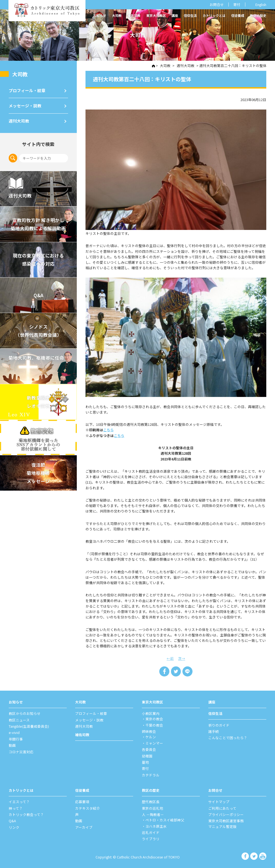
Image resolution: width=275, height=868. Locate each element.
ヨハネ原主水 (156, 826)
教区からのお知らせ (25, 713)
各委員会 (149, 749)
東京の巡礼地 (152, 808)
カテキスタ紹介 (88, 808)
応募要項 (82, 801)
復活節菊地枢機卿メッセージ (38, 470)
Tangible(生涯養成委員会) (29, 726)
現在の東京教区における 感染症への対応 (38, 257)
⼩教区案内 (151, 713)
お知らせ (100, 15)
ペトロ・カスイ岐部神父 (165, 820)
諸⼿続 (214, 731)
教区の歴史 (258, 15)
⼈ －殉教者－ (153, 814)
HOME (154, 66)
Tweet (176, 671)
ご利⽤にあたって (222, 808)
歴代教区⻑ (151, 801)
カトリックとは (214, 15)
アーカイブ (84, 827)
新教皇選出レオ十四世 (38, 399)
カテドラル (151, 775)
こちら (109, 430)
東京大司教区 (156, 15)
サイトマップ (219, 801)
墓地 (145, 762)
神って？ (16, 808)
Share (165, 671)
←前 (170, 658)
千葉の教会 (154, 725)
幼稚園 (147, 756)
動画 (12, 745)
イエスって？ (19, 801)
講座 (175, 15)
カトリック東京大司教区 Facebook (246, 856)
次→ (182, 658)
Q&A (38, 292)
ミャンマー (154, 743)
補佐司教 (134, 15)
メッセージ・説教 (25, 104)
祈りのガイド (219, 725)
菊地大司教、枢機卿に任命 (36, 354)
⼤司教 (20, 73)
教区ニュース (19, 720)
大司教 (117, 15)
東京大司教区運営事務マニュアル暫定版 (226, 823)
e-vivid (14, 732)
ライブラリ (151, 838)
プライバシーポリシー (226, 814)
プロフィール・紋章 (27, 89)
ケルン (151, 737)
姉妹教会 (149, 731)
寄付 (237, 4)
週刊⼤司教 (19, 118)
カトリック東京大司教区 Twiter (254, 856)
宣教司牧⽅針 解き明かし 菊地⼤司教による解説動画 (38, 221)
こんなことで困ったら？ (228, 738)
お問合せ (217, 4)
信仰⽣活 (215, 713)
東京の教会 (154, 719)
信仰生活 (190, 15)
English (261, 4)
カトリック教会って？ (26, 814)
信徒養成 (238, 15)
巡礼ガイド (151, 832)
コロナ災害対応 (21, 752)
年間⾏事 (16, 739)
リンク (14, 827)
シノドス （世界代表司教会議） (38, 328)
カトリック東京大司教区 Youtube (263, 856)
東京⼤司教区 (152, 702)
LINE (187, 671)
